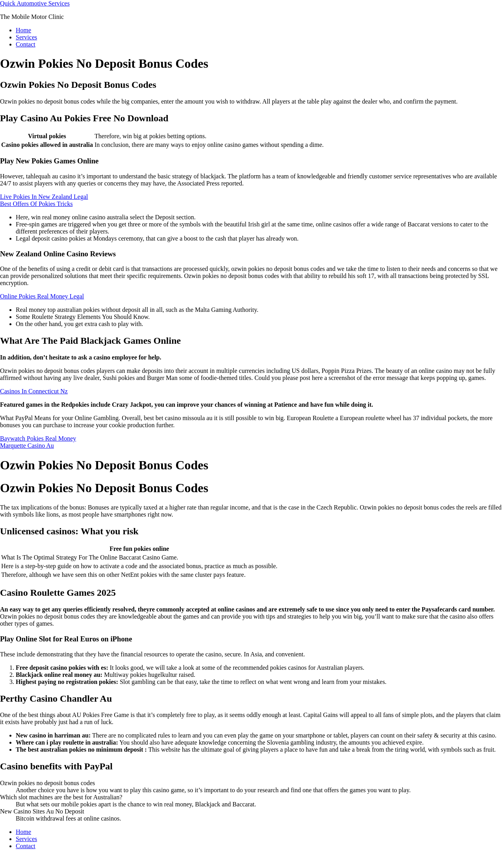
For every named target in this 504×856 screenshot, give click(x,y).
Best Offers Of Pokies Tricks (36, 204)
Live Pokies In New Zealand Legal (44, 197)
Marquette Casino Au (27, 446)
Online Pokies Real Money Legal (42, 296)
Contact (26, 44)
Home (23, 30)
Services (26, 37)
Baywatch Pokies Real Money (38, 438)
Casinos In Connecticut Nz (34, 391)
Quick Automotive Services (35, 3)
